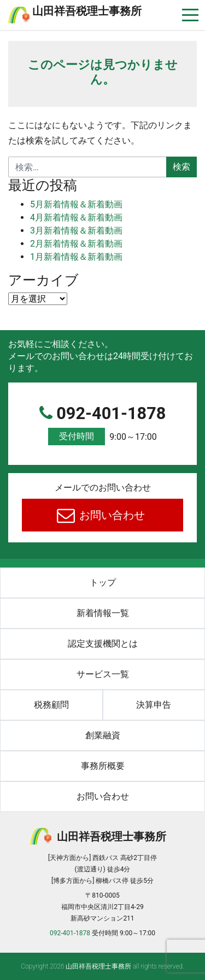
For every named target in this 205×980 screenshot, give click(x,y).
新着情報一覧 (103, 613)
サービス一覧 (103, 674)
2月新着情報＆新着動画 (76, 244)
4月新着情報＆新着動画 (76, 217)
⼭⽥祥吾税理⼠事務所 (87, 11)
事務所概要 (103, 766)
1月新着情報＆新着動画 (76, 257)
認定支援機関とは (103, 644)
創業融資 (103, 735)
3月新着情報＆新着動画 (76, 231)
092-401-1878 (102, 425)
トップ (103, 582)
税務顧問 (51, 705)
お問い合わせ (111, 515)
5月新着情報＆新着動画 (76, 204)
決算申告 (154, 705)
